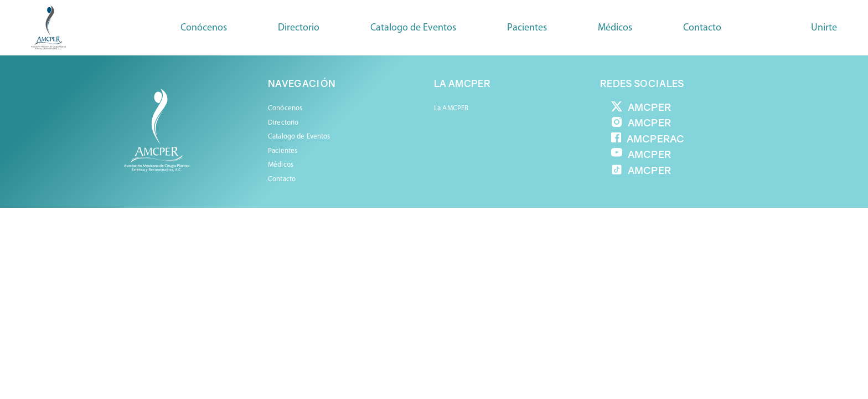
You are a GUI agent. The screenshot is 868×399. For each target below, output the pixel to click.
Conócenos (204, 28)
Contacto (702, 28)
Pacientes (283, 151)
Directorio (299, 28)
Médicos (281, 165)
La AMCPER (451, 108)
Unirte (824, 28)
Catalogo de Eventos (413, 28)
